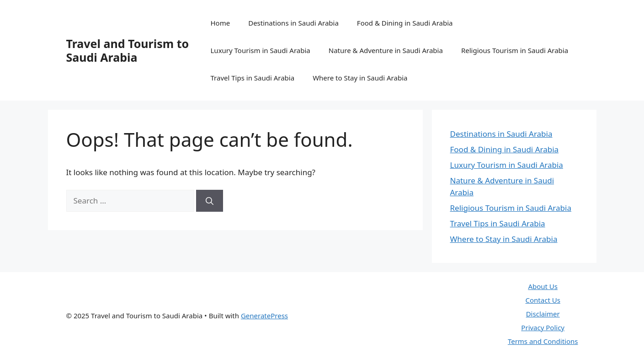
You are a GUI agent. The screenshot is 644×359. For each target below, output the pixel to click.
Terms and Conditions (543, 341)
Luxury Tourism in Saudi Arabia (261, 50)
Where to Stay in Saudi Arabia (360, 78)
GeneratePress (264, 316)
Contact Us (543, 300)
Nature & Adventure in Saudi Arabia (386, 50)
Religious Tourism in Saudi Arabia (515, 50)
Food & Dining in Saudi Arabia (405, 23)
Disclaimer (543, 314)
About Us (543, 286)
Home (221, 23)
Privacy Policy (543, 327)
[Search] (210, 201)
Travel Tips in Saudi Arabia (253, 78)
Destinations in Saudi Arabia (293, 23)
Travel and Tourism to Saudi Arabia (128, 50)
